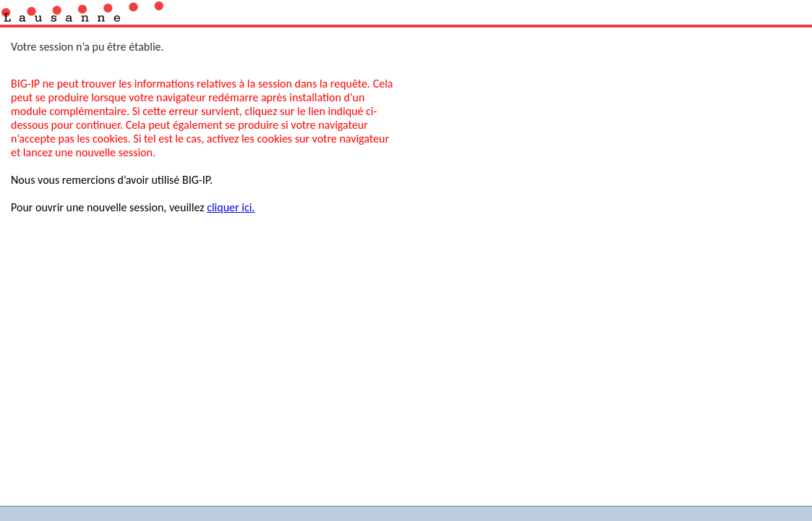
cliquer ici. (231, 207)
